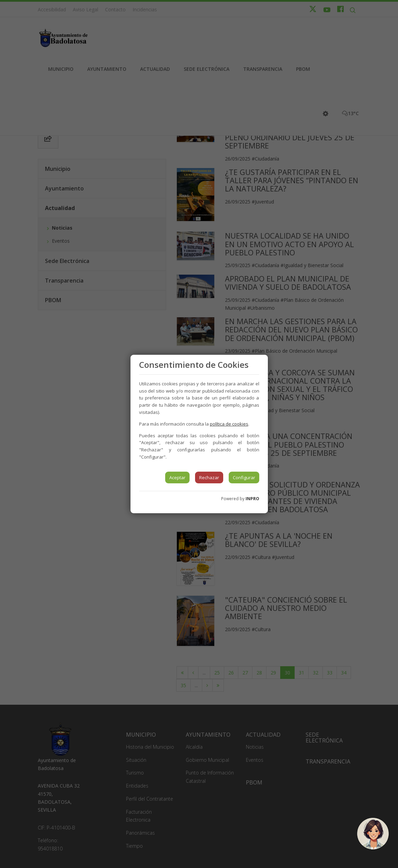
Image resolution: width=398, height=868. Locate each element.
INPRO (252, 499)
